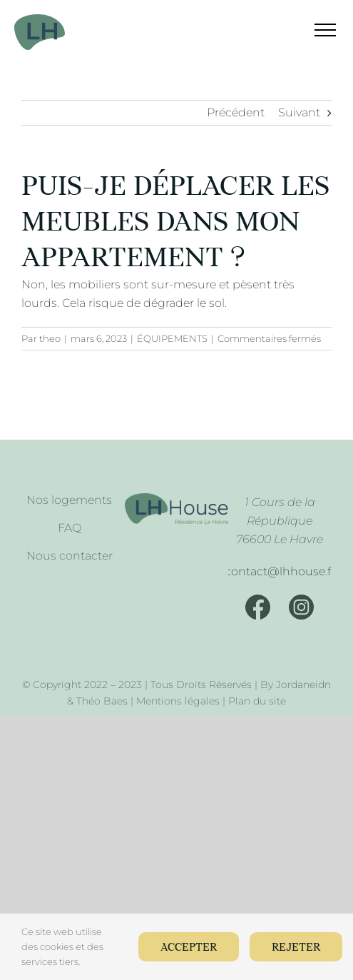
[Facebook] (258, 607)
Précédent (236, 112)
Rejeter (296, 948)
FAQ (70, 528)
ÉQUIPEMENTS (172, 338)
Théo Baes (102, 701)
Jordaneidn (303, 685)
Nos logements (69, 500)
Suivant (299, 112)
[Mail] (280, 572)
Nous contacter (70, 556)
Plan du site (257, 701)
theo (50, 338)
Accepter (189, 948)
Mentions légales (178, 701)
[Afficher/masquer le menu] (316, 30)
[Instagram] (301, 607)
